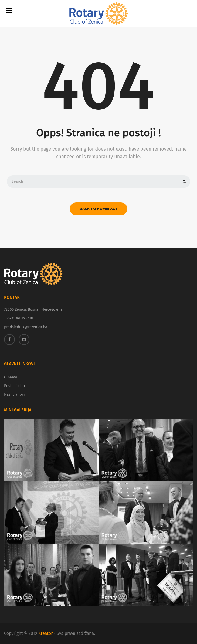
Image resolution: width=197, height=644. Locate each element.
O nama (11, 377)
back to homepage (98, 209)
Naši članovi (14, 394)
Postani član (14, 386)
